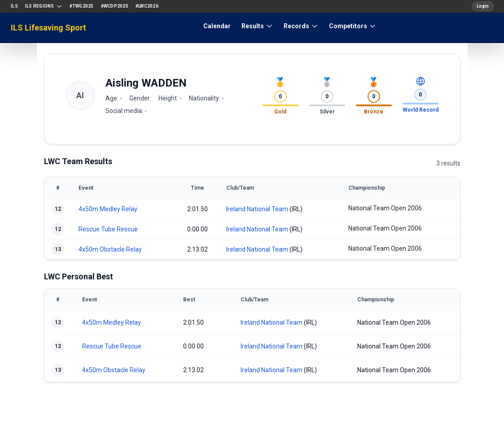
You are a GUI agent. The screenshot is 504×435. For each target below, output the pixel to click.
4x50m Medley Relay (108, 209)
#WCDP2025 (115, 6)
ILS (14, 6)
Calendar (217, 26)
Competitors (353, 26)
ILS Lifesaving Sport (48, 28)
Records (301, 26)
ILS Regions (44, 6)
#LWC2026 (147, 6)
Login (483, 6)
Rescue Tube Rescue (108, 229)
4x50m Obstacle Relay (110, 249)
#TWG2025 (82, 6)
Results (257, 26)
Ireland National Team (257, 209)
